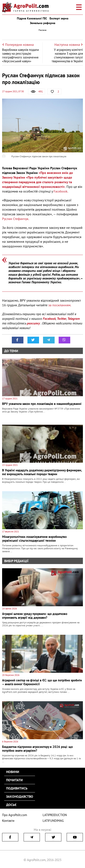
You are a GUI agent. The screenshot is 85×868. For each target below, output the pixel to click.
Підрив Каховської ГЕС (32, 18)
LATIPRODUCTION (55, 815)
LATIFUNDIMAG (53, 821)
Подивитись (17, 788)
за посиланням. (60, 305)
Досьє (11, 805)
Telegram (74, 319)
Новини (13, 772)
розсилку (34, 323)
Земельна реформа (43, 23)
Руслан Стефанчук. (16, 219)
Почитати (14, 780)
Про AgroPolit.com (15, 815)
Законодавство (20, 796)
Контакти (8, 821)
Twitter (62, 319)
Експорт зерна (59, 18)
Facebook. (61, 191)
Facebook (49, 319)
